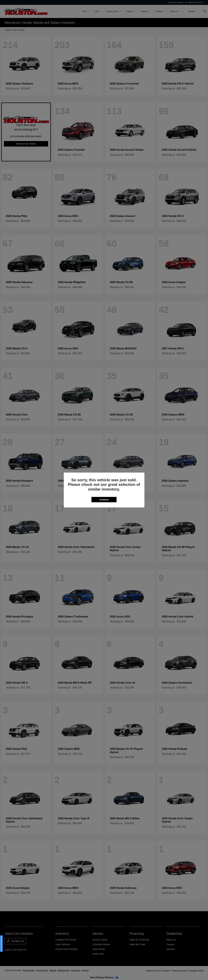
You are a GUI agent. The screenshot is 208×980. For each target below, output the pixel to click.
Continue (104, 500)
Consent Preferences (1, 944)
